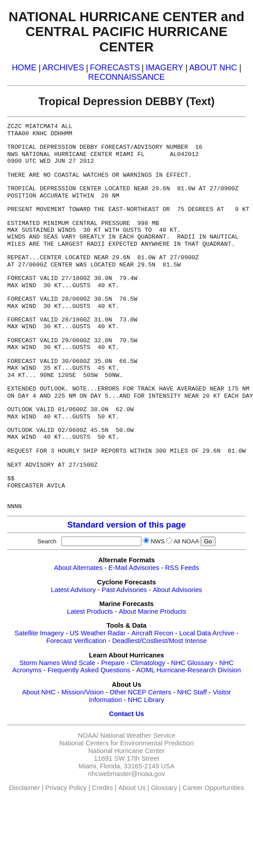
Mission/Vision (82, 692)
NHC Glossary (192, 663)
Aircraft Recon (152, 633)
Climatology (148, 663)
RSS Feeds (182, 568)
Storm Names (40, 663)
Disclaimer (24, 788)
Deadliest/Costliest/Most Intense (159, 641)
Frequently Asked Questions (89, 670)
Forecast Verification (76, 641)
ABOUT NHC (213, 68)
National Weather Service (138, 735)
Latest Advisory (73, 590)
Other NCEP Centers (140, 692)
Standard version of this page (126, 525)
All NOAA (186, 541)
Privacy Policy (66, 788)
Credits (103, 788)
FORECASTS (115, 68)
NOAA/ (88, 735)
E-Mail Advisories (134, 568)
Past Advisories (124, 590)
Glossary (164, 788)
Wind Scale (79, 663)
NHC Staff (192, 692)
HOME (24, 68)
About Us (132, 788)
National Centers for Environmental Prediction (126, 743)
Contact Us (126, 714)
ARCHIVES (63, 68)
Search (49, 541)
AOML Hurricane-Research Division (188, 670)
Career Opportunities (213, 788)
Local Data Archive (207, 633)
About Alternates (79, 568)
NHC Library (146, 700)
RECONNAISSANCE (126, 77)
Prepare (113, 663)
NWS (157, 541)
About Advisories (177, 590)
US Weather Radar (98, 633)
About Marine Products (152, 611)
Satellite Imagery (39, 633)
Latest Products (90, 611)
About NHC (39, 692)
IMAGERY (164, 68)
